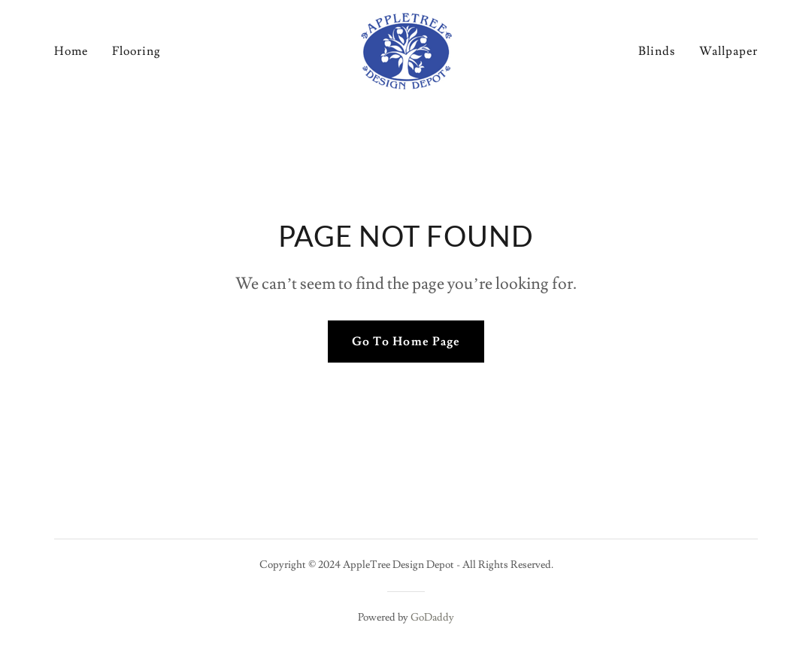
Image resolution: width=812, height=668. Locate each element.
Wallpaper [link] (729, 51)
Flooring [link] (136, 51)
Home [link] (71, 51)
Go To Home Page (406, 342)
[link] (406, 48)
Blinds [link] (657, 51)
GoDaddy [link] (432, 618)
